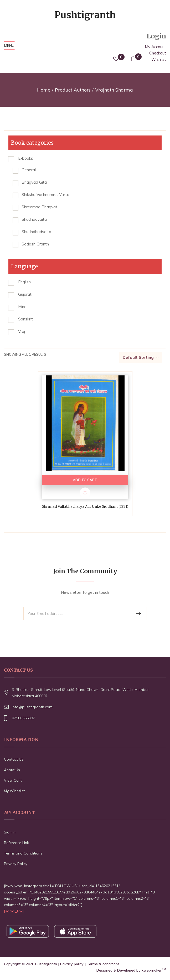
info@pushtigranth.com (32, 707)
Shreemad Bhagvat (39, 207)
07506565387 (23, 718)
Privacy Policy (16, 864)
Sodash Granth (35, 244)
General (29, 170)
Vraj (22, 331)
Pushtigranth (46, 964)
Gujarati (25, 294)
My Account (155, 47)
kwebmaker (154, 970)
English (24, 282)
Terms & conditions (103, 964)
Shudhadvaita (34, 219)
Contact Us (14, 759)
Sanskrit (25, 319)
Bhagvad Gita (34, 182)
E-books (26, 158)
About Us (12, 770)
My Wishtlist (14, 791)
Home (44, 90)
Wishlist (159, 59)
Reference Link (16, 843)
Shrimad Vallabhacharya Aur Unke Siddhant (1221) (85, 507)
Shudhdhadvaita (36, 232)
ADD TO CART (85, 480)
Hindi (23, 307)
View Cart (13, 780)
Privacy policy (72, 964)
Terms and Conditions (23, 853)
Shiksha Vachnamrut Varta (45, 195)
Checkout (158, 53)
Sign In (10, 832)
